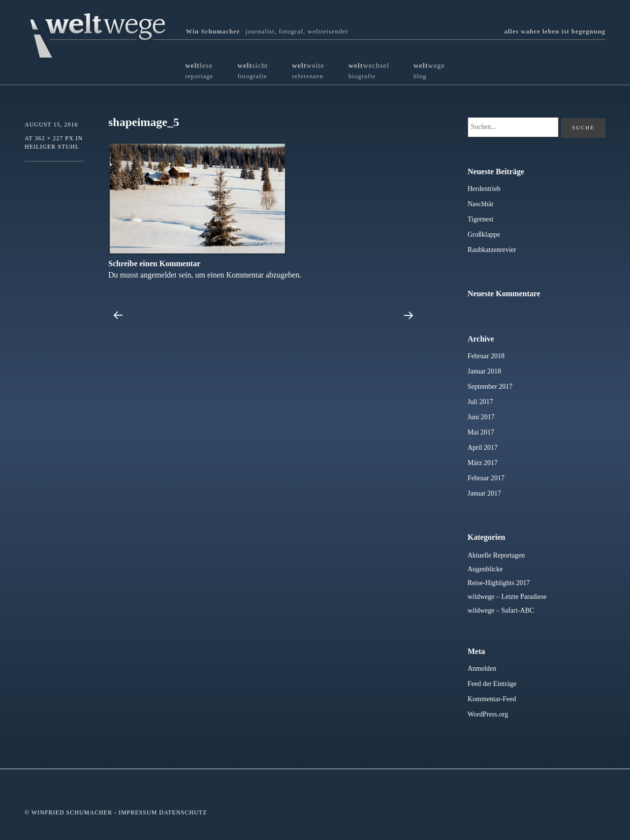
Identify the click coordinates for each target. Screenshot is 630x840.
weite (308, 71)
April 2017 (483, 448)
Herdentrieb (484, 189)
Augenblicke (485, 569)
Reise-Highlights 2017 (499, 583)
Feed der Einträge (492, 684)
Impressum (138, 812)
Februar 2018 (486, 356)
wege (429, 71)
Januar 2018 (484, 371)
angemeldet (158, 275)
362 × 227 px (54, 138)
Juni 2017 (481, 417)
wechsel (369, 71)
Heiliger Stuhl (52, 147)
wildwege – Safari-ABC (501, 610)
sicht (252, 71)
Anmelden (482, 669)
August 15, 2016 (51, 124)
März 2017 (483, 463)
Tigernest (480, 219)
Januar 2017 (484, 493)
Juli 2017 (480, 402)
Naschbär (481, 204)
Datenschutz (183, 812)
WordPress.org (488, 714)
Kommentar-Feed (492, 699)
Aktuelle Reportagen (496, 555)
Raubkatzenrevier (492, 250)
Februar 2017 (486, 478)
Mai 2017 (481, 432)
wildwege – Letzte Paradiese (507, 597)
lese (199, 71)
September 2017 (490, 387)
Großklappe (484, 234)
